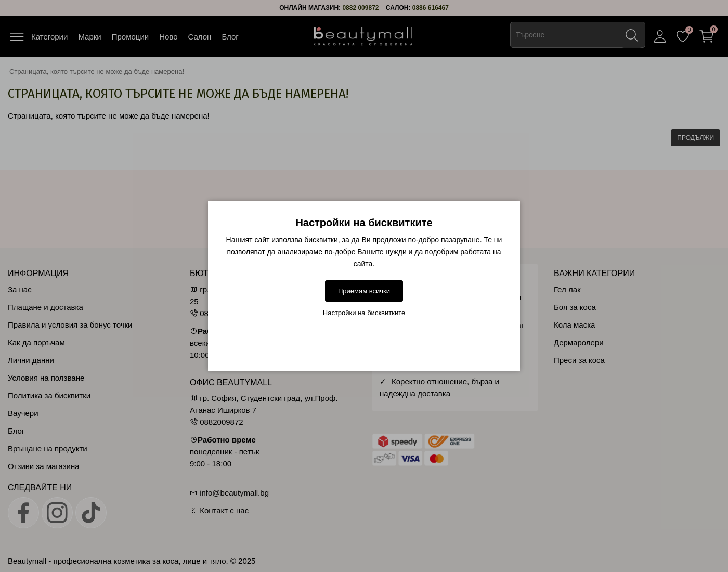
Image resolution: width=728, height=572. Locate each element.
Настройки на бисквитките (364, 313)
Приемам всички (364, 291)
